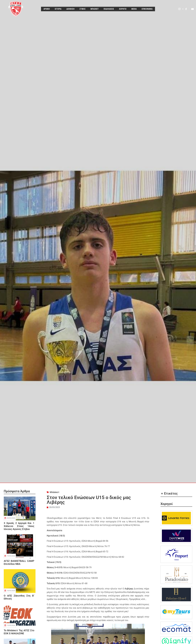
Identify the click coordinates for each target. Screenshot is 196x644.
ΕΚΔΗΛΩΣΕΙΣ (109, 9)
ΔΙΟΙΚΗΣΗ (70, 9)
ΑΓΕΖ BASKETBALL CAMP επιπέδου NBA (19, 562)
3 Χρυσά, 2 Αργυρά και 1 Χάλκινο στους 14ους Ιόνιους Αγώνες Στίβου (19, 526)
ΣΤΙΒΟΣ (82, 9)
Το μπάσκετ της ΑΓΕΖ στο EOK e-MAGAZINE (19, 632)
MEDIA (134, 9)
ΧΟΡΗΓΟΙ (123, 9)
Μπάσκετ (54, 492)
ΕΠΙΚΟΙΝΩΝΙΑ (147, 9)
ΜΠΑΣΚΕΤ (95, 9)
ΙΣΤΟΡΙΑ (58, 9)
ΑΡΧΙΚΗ (47, 9)
